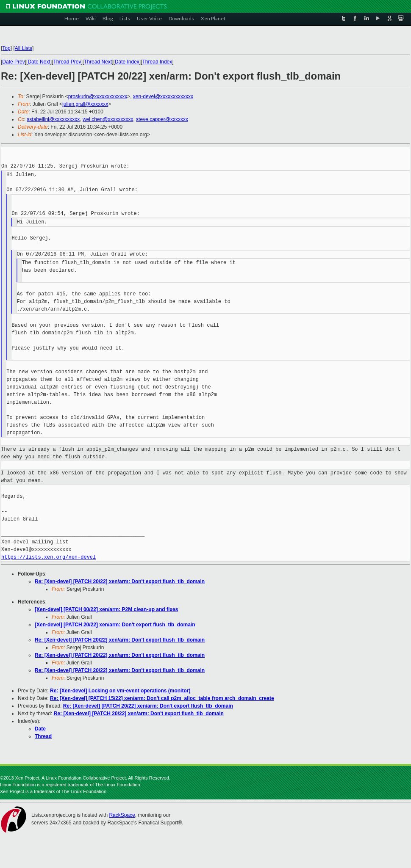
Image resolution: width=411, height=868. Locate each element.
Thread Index (157, 62)
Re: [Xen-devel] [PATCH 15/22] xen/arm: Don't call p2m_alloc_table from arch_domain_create (162, 698)
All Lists (24, 48)
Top (6, 48)
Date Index (127, 62)
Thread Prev (67, 62)
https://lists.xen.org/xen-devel (49, 557)
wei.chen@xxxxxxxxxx (108, 119)
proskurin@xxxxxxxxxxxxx (98, 96)
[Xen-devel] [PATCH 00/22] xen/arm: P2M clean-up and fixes (106, 609)
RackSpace (122, 815)
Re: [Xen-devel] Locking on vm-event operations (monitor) (120, 691)
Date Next (39, 62)
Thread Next (98, 62)
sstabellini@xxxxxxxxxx (53, 119)
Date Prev (13, 62)
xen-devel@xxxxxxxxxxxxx (163, 96)
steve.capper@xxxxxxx (162, 119)
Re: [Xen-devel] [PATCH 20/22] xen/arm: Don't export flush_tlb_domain (120, 581)
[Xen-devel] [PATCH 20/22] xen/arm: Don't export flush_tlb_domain (115, 625)
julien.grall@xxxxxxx (85, 104)
